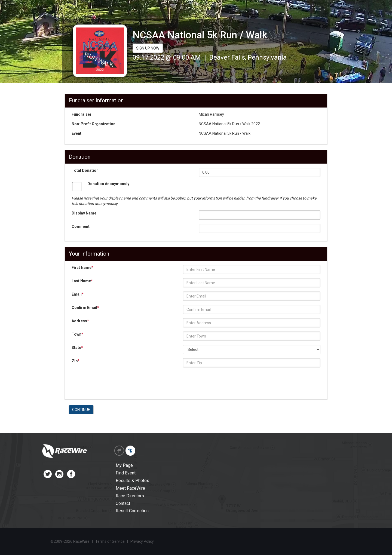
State (77, 348)
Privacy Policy (142, 541)
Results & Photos (132, 481)
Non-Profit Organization (94, 124)
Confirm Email (85, 308)
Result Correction (132, 511)
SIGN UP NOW (148, 48)
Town (77, 334)
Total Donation (85, 170)
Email (78, 294)
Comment (81, 226)
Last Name (82, 281)
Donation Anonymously (108, 184)
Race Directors (130, 496)
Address (80, 321)
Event (76, 133)
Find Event (126, 473)
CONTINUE (81, 410)
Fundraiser (82, 114)
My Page (124, 465)
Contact (123, 503)
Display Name (84, 213)
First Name (82, 268)
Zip (76, 361)
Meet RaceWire (130, 488)
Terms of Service (110, 541)
